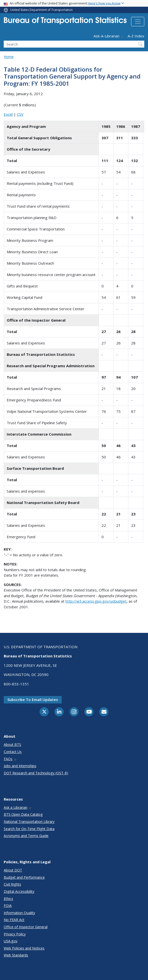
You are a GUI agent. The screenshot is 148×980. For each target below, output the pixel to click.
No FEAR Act (14, 920)
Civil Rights (12, 884)
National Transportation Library (29, 822)
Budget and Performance (24, 877)
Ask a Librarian (18, 807)
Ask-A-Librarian (109, 36)
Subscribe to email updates (33, 700)
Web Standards (16, 955)
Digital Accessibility (19, 891)
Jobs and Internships (20, 766)
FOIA (8, 906)
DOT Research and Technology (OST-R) (36, 773)
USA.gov (11, 941)
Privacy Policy (15, 934)
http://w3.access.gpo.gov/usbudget (96, 601)
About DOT (13, 870)
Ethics (8, 899)
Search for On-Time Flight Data (29, 829)
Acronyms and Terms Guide (26, 836)
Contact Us (13, 752)
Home (9, 57)
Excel (8, 114)
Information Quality (19, 913)
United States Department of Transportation (41, 10)
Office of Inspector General (26, 927)
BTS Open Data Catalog (23, 814)
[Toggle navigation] (138, 22)
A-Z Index (136, 36)
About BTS (12, 744)
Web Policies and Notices (24, 948)
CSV (20, 114)
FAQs (10, 759)
